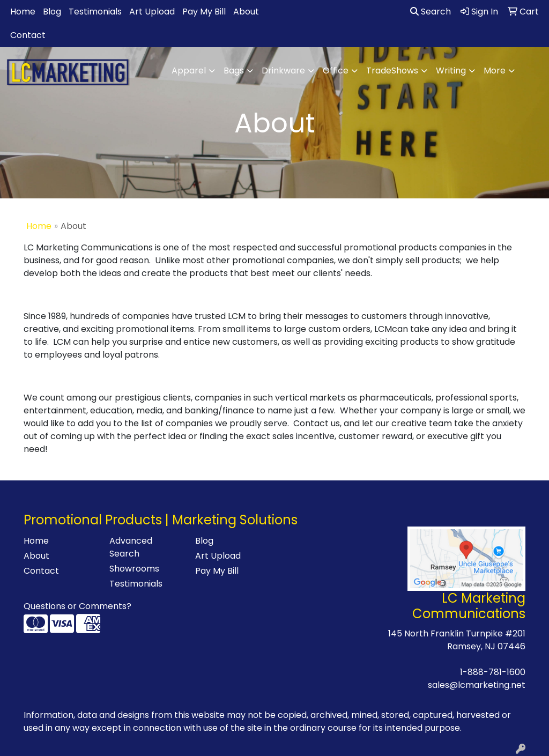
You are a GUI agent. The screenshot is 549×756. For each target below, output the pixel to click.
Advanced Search (131, 547)
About (246, 12)
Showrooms (134, 569)
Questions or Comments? (77, 606)
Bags (234, 71)
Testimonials (95, 12)
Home (23, 12)
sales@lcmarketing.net (477, 685)
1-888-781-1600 (493, 672)
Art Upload (152, 12)
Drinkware (283, 71)
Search (431, 12)
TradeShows (392, 71)
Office (336, 71)
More (495, 71)
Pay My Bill (204, 12)
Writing (451, 71)
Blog (52, 12)
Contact (28, 35)
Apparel (189, 71)
